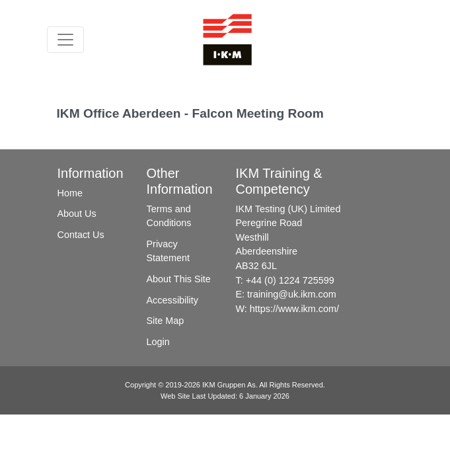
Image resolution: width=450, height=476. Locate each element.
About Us (77, 214)
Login (158, 342)
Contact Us (81, 235)
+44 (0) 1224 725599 (290, 280)
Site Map (166, 321)
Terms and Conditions (169, 216)
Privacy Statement (169, 251)
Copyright (140, 385)
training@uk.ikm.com (292, 294)
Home (70, 193)
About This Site (179, 279)
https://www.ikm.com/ (294, 309)
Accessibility (172, 300)
